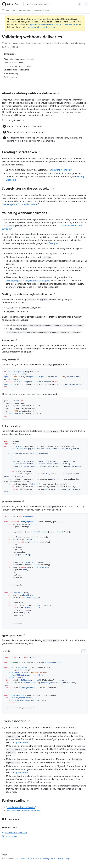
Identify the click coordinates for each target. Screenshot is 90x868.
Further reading (15, 800)
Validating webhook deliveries (26, 213)
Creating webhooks (61, 170)
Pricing (46, 858)
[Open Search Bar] (80, 4)
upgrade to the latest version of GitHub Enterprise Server (54, 24)
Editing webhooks (19, 742)
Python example (12, 426)
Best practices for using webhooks (23, 811)
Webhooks (11, 10)
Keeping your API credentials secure (20, 204)
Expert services (57, 858)
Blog (67, 858)
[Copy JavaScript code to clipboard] (84, 651)
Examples (54, 243)
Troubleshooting (16, 721)
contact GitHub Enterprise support (41, 27)
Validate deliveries (42, 10)
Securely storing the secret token (28, 188)
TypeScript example (13, 635)
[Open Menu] (86, 4)
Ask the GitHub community (15, 833)
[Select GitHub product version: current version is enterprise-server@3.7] (40, 4)
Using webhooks (25, 10)
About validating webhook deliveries (31, 93)
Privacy (31, 858)
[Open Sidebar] (3, 10)
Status (38, 858)
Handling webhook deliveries (21, 807)
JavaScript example (13, 502)
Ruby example (11, 360)
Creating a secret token (21, 152)
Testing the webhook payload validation (28, 294)
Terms (23, 858)
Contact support (10, 836)
